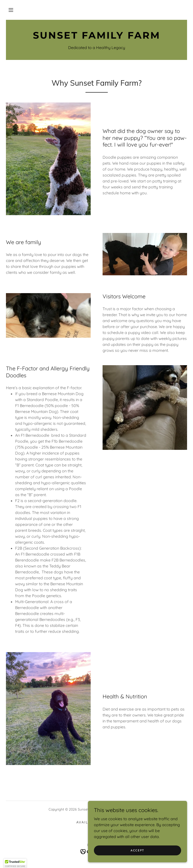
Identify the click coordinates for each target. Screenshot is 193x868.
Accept (138, 850)
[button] (11, 10)
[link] (96, 37)
